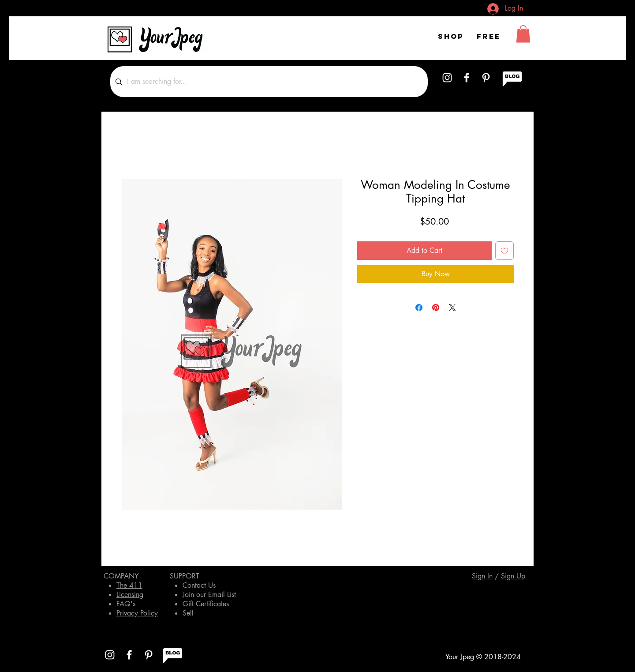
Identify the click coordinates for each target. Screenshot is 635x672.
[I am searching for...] (268, 82)
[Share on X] (452, 308)
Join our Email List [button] (209, 595)
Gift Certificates (206, 604)
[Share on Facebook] (419, 308)
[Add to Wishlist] (504, 251)
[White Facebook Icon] (467, 78)
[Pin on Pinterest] (436, 308)
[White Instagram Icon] (447, 78)
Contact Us (199, 585)
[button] (523, 34)
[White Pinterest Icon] (486, 78)
